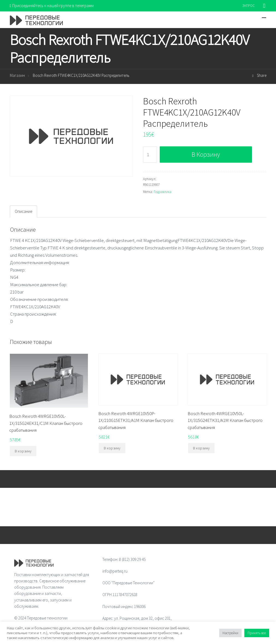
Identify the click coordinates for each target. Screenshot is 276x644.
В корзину (206, 154)
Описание (23, 211)
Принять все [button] (257, 633)
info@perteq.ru (115, 571)
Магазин (17, 76)
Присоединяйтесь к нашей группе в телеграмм (52, 6)
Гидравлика (163, 192)
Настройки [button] (230, 633)
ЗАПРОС (249, 6)
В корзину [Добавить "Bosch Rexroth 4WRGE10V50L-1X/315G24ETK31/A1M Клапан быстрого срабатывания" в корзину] (201, 448)
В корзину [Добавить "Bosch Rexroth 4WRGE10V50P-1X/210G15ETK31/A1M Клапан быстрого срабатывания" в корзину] (112, 448)
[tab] (23, 211)
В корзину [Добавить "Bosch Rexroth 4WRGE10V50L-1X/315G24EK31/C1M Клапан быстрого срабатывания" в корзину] (23, 451)
